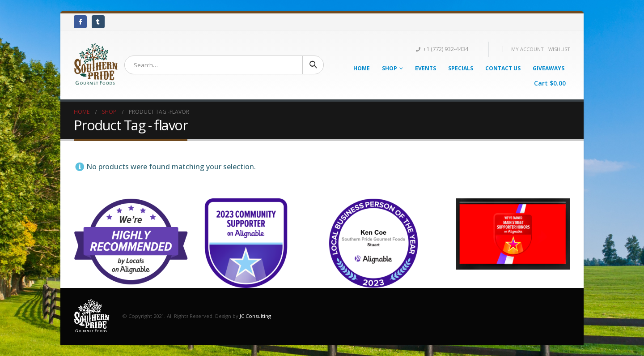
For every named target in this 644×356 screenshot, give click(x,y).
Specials (461, 68)
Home (362, 68)
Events (426, 68)
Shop (390, 68)
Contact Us (503, 68)
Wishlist (559, 49)
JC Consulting (255, 315)
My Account (527, 49)
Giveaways (549, 68)
